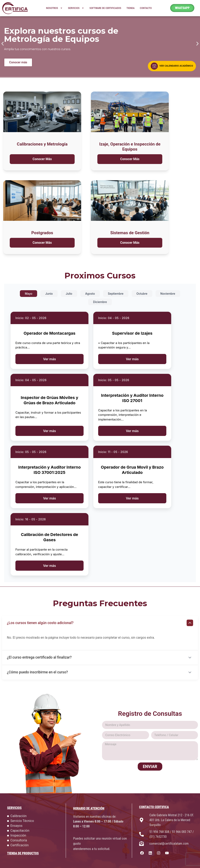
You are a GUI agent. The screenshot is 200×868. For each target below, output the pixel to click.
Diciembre (100, 302)
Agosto (90, 294)
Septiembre (116, 294)
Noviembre (168, 294)
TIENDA (131, 8)
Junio (49, 294)
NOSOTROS (54, 8)
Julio (69, 294)
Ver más (50, 359)
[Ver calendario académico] (172, 66)
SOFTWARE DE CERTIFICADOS (105, 8)
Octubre (142, 294)
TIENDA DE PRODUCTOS (23, 853)
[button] (3, 44)
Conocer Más (42, 159)
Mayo (28, 294)
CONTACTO (146, 8)
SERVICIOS (76, 8)
